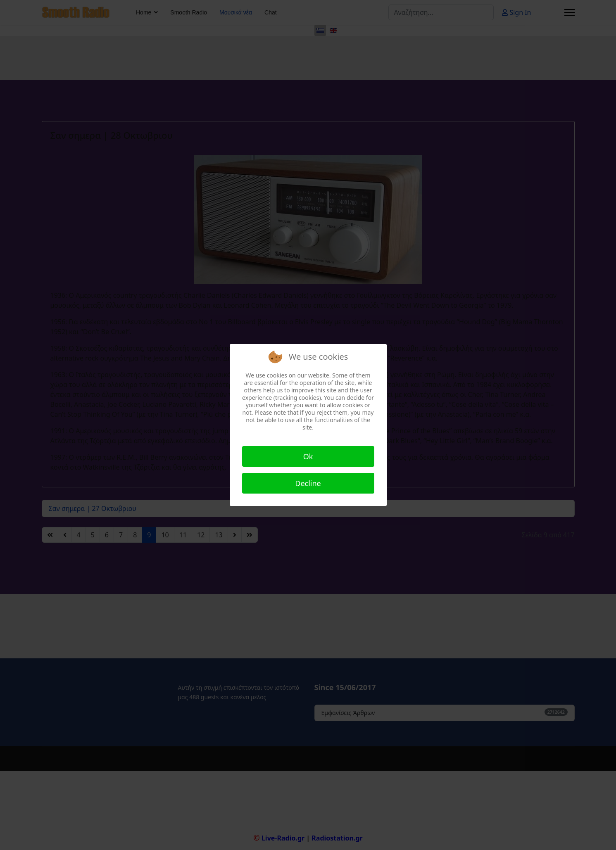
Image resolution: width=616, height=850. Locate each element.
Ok (308, 456)
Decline (308, 483)
